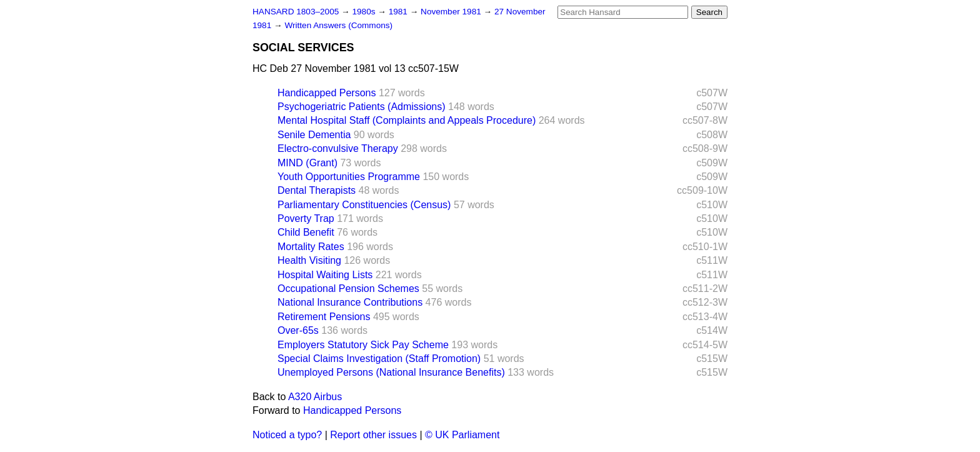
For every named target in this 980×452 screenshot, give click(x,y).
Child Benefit (306, 232)
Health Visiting (309, 260)
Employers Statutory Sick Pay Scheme (363, 345)
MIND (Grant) (307, 163)
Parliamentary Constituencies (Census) (364, 205)
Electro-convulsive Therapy (338, 148)
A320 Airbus (315, 397)
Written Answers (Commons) (338, 25)
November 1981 (452, 12)
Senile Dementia (314, 135)
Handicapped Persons (327, 93)
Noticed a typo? (287, 435)
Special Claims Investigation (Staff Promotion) (379, 359)
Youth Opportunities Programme (349, 177)
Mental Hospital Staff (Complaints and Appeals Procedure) (407, 120)
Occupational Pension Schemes (348, 289)
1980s (365, 12)
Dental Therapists (317, 190)
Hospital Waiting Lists (325, 275)
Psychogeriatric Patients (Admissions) (362, 107)
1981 (399, 12)
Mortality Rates (311, 247)
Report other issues (373, 435)
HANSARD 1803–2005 (296, 12)
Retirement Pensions (324, 317)
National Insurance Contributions (350, 302)
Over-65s (298, 330)
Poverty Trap (306, 218)
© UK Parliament (462, 435)
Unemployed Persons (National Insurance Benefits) (391, 372)
